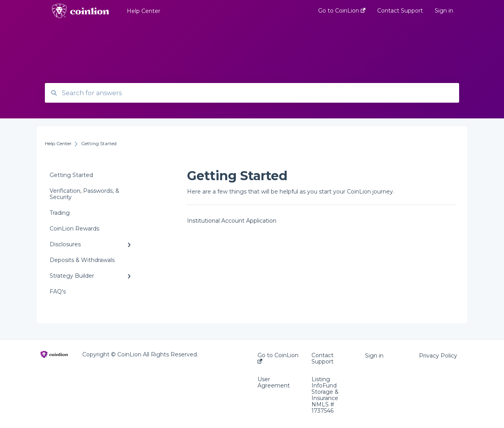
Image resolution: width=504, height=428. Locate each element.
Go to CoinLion (278, 358)
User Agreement (274, 382)
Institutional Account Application (232, 221)
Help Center (144, 11)
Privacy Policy (438, 356)
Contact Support (322, 358)
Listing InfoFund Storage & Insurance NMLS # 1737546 (325, 395)
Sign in (374, 356)
